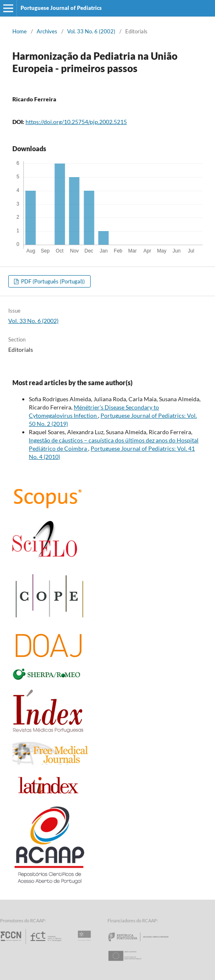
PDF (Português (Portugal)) (52, 281)
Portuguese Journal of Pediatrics (61, 8)
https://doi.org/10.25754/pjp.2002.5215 (76, 122)
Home (20, 31)
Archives (47, 31)
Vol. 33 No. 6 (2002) (91, 31)
